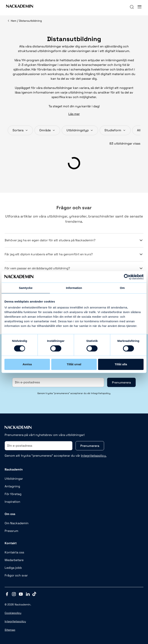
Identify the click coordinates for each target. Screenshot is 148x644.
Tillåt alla (121, 364)
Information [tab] (74, 288)
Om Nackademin (17, 523)
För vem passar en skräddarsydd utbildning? (74, 268)
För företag (13, 494)
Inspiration (12, 502)
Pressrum (11, 531)
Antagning (12, 486)
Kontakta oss (14, 552)
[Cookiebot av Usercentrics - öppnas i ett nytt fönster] (127, 277)
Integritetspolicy (15, 621)
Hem (14, 21)
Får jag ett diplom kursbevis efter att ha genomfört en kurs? (74, 254)
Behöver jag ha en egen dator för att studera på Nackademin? (74, 240)
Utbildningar (14, 479)
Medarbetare (14, 560)
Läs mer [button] (74, 114)
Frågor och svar (16, 575)
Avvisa (27, 364)
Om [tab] (122, 288)
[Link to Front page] (20, 7)
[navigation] (132, 7)
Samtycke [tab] (26, 288)
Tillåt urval (74, 364)
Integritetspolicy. (94, 456)
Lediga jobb (13, 568)
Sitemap (10, 630)
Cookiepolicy (13, 613)
